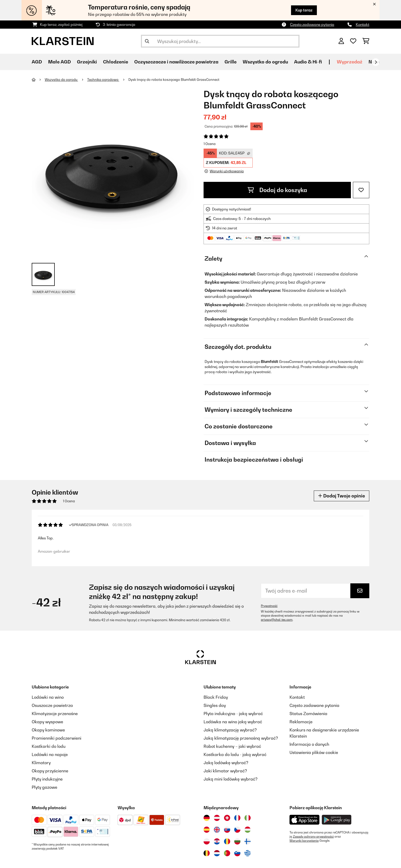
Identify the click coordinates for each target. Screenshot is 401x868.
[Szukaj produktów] (220, 41)
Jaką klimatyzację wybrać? (230, 730)
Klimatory (41, 763)
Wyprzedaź (350, 62)
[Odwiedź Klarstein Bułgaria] (237, 841)
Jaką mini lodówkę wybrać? (231, 779)
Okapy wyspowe (47, 722)
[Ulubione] (353, 41)
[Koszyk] (366, 41)
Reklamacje (301, 722)
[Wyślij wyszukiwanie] (147, 41)
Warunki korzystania (304, 841)
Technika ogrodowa (103, 80)
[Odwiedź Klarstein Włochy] (248, 818)
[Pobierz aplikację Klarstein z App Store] (305, 820)
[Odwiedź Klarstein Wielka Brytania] (217, 830)
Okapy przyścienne (50, 771)
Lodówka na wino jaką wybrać (233, 722)
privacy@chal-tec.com (277, 620)
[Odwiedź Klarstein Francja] (237, 818)
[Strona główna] (38, 80)
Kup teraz (304, 10)
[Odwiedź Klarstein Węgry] (248, 830)
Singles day (215, 705)
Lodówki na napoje (50, 754)
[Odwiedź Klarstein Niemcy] (207, 818)
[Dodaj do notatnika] (361, 190)
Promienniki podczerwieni (57, 738)
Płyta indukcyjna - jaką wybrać (233, 714)
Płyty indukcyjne (47, 779)
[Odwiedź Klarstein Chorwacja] (217, 841)
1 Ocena (210, 144)
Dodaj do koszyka (277, 190)
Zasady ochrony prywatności (313, 837)
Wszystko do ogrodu (61, 80)
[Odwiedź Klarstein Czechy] (237, 830)
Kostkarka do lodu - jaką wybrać (235, 754)
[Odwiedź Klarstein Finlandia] (248, 841)
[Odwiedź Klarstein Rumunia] (227, 841)
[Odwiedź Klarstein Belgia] (207, 853)
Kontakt (363, 24)
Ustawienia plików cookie (314, 752)
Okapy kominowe (48, 730)
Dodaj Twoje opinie (342, 496)
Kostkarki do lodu (49, 746)
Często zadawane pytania (312, 24)
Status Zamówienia (308, 714)
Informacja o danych (309, 744)
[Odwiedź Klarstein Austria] (217, 818)
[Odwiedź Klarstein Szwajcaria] (227, 818)
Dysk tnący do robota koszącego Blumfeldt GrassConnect (174, 80)
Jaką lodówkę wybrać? (226, 763)
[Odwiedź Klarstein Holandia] (217, 853)
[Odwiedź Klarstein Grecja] (248, 853)
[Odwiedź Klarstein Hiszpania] (207, 830)
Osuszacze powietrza (52, 705)
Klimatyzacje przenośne (55, 714)
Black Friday (216, 697)
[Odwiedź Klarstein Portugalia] (227, 853)
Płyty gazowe (44, 787)
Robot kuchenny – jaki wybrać (232, 746)
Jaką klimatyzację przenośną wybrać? (241, 738)
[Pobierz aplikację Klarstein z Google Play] (337, 820)
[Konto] (341, 41)
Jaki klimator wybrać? (225, 771)
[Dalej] (376, 62)
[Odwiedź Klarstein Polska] (207, 841)
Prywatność (269, 606)
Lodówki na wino (48, 697)
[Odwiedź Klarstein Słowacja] (227, 830)
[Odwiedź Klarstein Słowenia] (237, 853)
